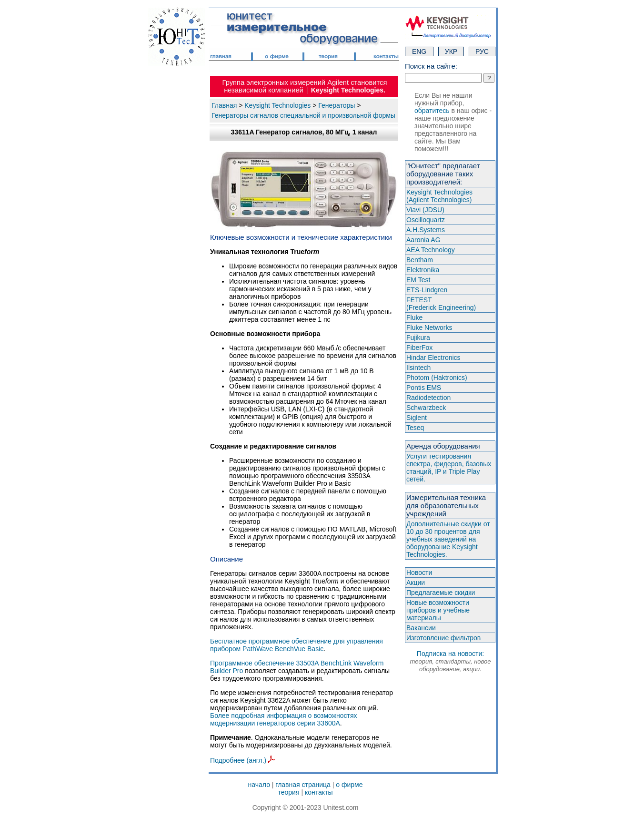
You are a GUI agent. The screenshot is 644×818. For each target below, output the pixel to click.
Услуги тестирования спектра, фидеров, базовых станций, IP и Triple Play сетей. (449, 468)
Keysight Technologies (277, 105)
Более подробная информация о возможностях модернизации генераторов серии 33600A (284, 719)
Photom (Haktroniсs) (437, 378)
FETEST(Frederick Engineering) (441, 304)
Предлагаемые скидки (441, 593)
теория (288, 792)
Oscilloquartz (426, 220)
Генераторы (337, 105)
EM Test (418, 280)
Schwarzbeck (426, 408)
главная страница (303, 785)
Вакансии (421, 628)
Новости (419, 573)
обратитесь (432, 111)
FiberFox (419, 348)
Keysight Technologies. (348, 90)
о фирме (349, 785)
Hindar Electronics (433, 358)
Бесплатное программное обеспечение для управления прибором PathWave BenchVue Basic (297, 645)
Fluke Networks (429, 327)
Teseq (415, 428)
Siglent (417, 418)
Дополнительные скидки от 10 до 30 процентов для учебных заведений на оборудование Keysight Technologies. (448, 539)
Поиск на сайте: (431, 66)
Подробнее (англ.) (242, 760)
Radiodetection (428, 398)
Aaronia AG (423, 240)
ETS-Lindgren (427, 290)
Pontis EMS (424, 388)
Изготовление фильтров (443, 638)
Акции (416, 583)
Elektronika (423, 270)
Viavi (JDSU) (425, 210)
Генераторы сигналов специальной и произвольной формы (303, 115)
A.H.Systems (426, 230)
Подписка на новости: (450, 661)
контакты (319, 792)
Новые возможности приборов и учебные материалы (438, 610)
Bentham (420, 260)
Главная (224, 105)
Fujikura (418, 337)
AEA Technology (431, 250)
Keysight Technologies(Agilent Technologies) (439, 196)
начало (259, 785)
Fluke (414, 317)
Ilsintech (418, 368)
